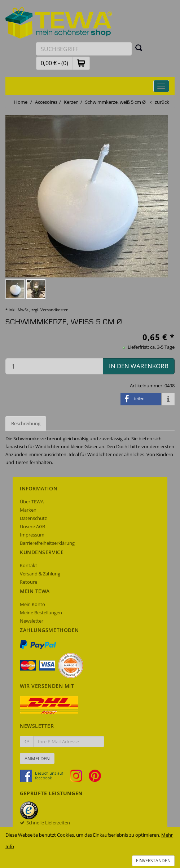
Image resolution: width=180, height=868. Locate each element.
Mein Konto (32, 604)
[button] (81, 63)
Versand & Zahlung (40, 574)
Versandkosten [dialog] (54, 310)
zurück (162, 102)
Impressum (32, 535)
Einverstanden (153, 861)
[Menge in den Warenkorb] (54, 366)
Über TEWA (32, 502)
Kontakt (28, 565)
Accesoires (46, 102)
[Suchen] (139, 48)
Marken (28, 510)
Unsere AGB (32, 526)
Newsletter (32, 621)
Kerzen (71, 102)
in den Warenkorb (139, 366)
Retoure (28, 582)
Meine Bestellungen (41, 613)
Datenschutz (33, 518)
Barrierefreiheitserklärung (47, 543)
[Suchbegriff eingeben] (84, 49)
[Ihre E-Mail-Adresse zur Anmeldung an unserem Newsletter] (69, 742)
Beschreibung (26, 423)
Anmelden (37, 758)
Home (21, 102)
